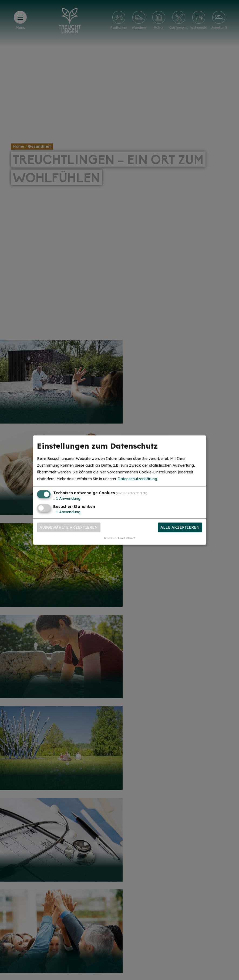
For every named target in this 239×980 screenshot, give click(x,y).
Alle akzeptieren (180, 527)
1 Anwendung (67, 499)
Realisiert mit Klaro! (120, 538)
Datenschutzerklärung (137, 479)
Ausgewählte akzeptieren (69, 527)
